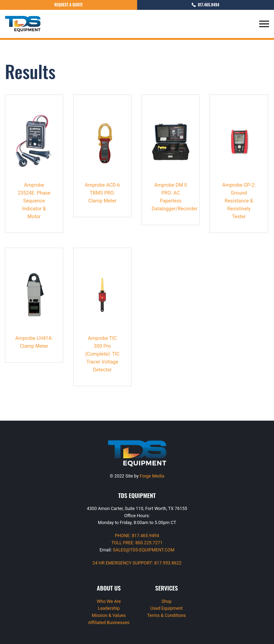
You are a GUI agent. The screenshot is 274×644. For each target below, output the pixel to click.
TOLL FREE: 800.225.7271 (137, 543)
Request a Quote (68, 5)
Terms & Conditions (167, 615)
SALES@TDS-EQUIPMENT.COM (144, 550)
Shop (167, 601)
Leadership (109, 608)
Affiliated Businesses (109, 622)
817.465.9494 (205, 5)
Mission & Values (109, 615)
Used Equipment (167, 608)
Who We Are (109, 601)
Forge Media (152, 476)
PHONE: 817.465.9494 (137, 536)
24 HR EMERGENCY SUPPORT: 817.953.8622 (137, 563)
